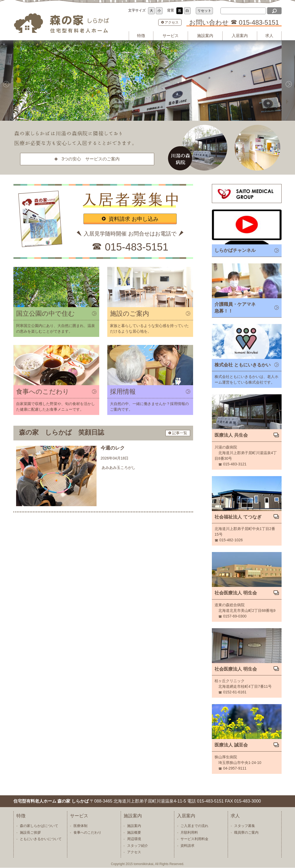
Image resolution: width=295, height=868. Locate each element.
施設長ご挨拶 (30, 832)
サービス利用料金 (194, 839)
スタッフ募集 (245, 826)
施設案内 (205, 36)
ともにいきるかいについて (41, 839)
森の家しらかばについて (39, 826)
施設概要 (134, 832)
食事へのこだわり (87, 832)
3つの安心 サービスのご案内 (91, 159)
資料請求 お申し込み (134, 219)
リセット (204, 11)
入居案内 (240, 36)
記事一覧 (180, 433)
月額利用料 (189, 832)
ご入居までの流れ (194, 826)
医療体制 (80, 826)
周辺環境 (134, 839)
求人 (269, 36)
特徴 (141, 36)
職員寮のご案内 (246, 832)
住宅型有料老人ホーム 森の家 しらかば (64, 23)
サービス (171, 36)
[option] (147, 80)
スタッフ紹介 (138, 846)
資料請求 (187, 846)
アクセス (172, 22)
